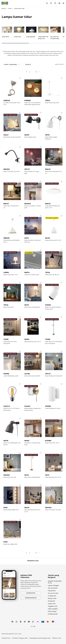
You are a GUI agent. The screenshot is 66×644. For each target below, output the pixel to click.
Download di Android (31, 598)
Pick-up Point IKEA (53, 593)
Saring (28, 64)
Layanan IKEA (52, 604)
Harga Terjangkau (53, 609)
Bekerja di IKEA (52, 598)
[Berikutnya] (40, 72)
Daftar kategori (52, 611)
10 (36, 72)
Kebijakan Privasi (6, 638)
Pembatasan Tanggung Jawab (20, 638)
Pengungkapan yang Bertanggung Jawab (40, 638)
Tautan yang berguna (53, 576)
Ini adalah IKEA (52, 596)
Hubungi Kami (52, 591)
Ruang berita (51, 601)
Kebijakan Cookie (57, 638)
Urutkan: (10, 64)
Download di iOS (31, 593)
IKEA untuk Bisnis (53, 588)
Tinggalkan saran (53, 606)
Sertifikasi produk (53, 614)
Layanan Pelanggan (53, 585)
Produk (10, 9)
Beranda (4, 9)
